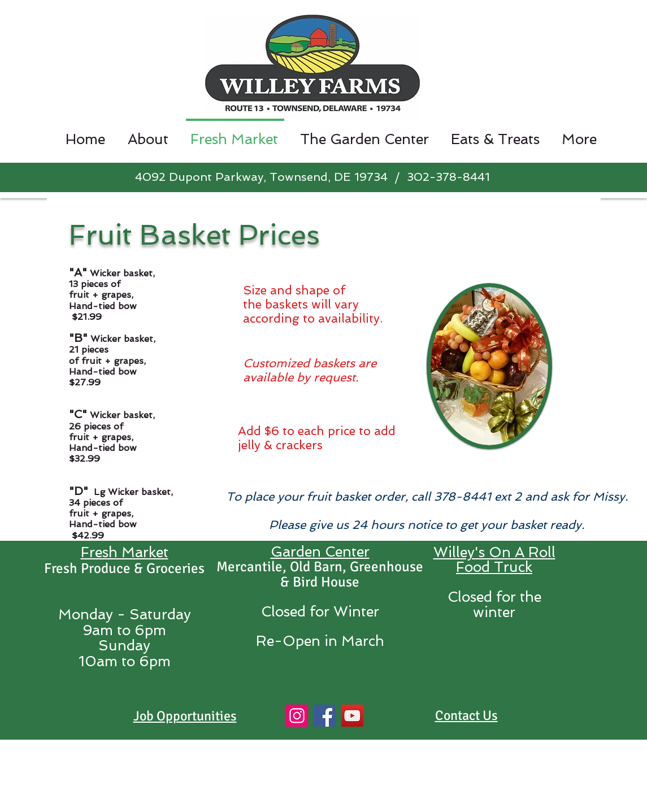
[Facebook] (325, 716)
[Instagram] (297, 716)
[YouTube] (352, 716)
